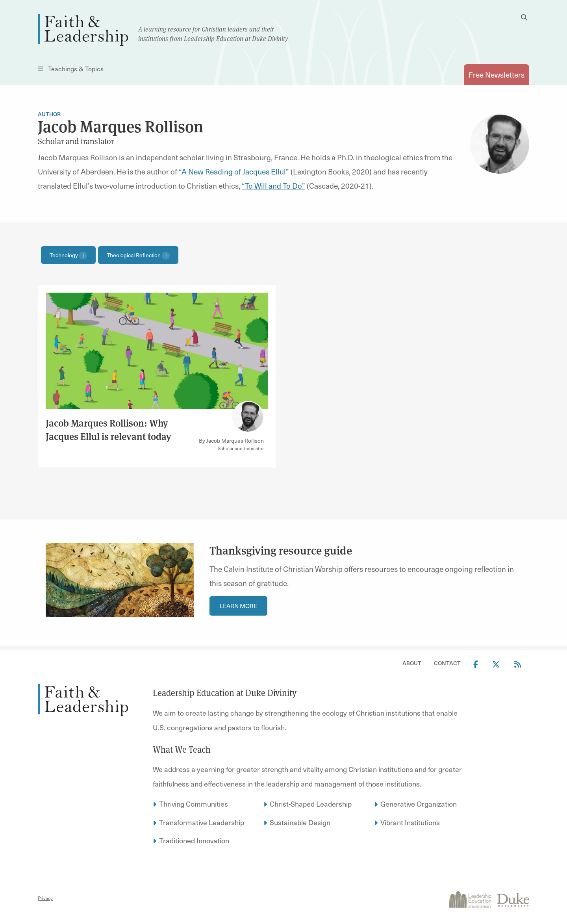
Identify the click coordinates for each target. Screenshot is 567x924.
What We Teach (182, 750)
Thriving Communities (194, 804)
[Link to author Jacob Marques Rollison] (248, 417)
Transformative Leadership (202, 822)
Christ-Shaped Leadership (311, 804)
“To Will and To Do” (273, 186)
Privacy (45, 898)
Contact (447, 663)
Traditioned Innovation (194, 840)
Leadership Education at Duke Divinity (225, 693)
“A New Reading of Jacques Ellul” (234, 171)
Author (49, 114)
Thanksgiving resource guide (282, 551)
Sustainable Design (300, 822)
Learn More (238, 606)
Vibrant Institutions (410, 822)
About (412, 663)
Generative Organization (419, 804)
